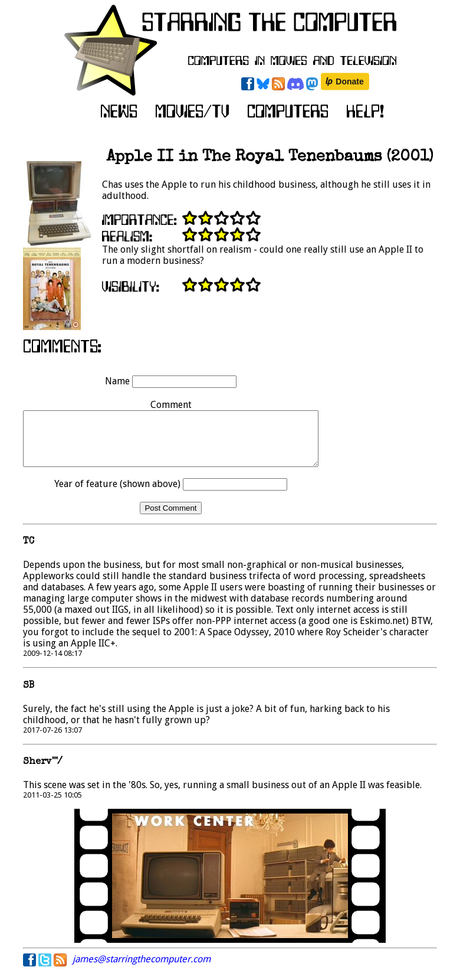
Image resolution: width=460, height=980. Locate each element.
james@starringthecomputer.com (142, 970)
